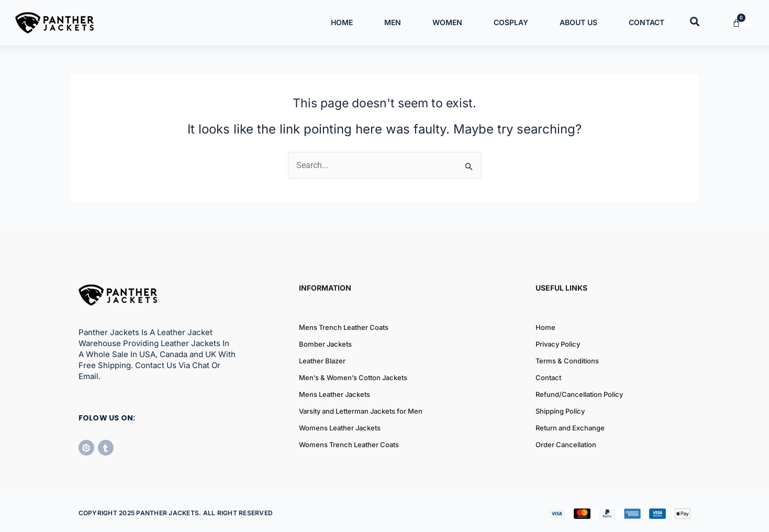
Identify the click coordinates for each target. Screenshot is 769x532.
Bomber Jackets (325, 344)
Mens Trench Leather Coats (344, 327)
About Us (578, 22)
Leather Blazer (322, 361)
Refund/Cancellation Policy (579, 394)
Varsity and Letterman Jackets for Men (361, 411)
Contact (647, 22)
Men (393, 22)
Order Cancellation (566, 445)
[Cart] (743, 23)
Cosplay (511, 22)
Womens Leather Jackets (340, 428)
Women (447, 22)
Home (342, 22)
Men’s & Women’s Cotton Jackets (353, 378)
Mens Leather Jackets (335, 394)
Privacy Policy (558, 344)
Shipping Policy (560, 411)
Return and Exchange (570, 428)
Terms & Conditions (567, 361)
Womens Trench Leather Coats (349, 445)
